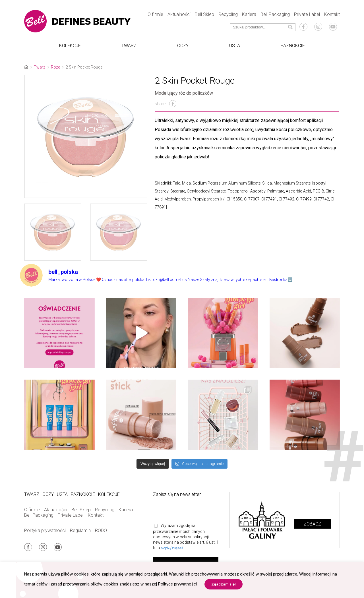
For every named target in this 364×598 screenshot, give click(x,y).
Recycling (228, 14)
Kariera (249, 14)
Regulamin (80, 530)
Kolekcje (70, 46)
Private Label (307, 14)
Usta (235, 46)
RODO (101, 530)
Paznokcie (293, 46)
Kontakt (332, 14)
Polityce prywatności (177, 584)
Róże (55, 67)
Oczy (183, 46)
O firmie (155, 14)
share (166, 104)
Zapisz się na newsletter (177, 494)
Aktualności (179, 14)
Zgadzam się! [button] (224, 584)
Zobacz (312, 524)
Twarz (129, 46)
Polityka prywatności (45, 530)
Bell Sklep (204, 14)
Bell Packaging (275, 14)
